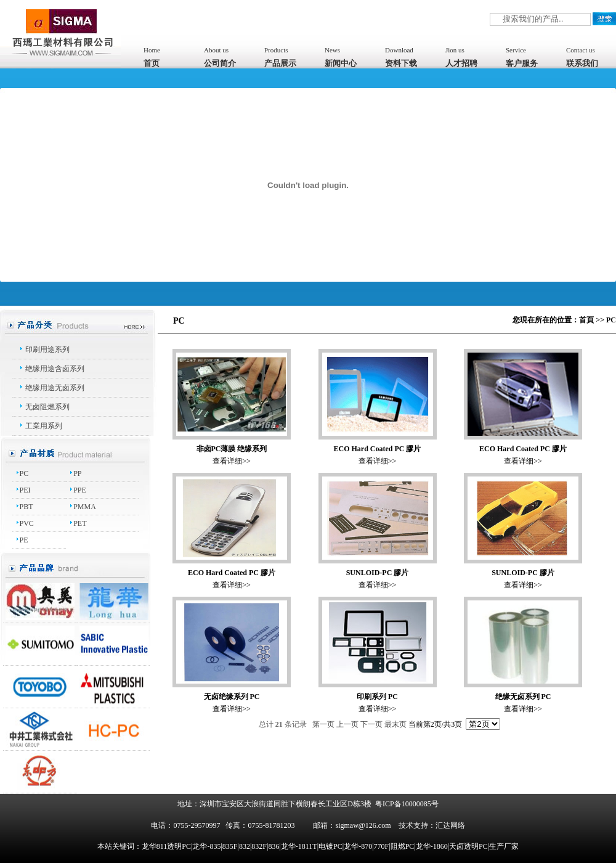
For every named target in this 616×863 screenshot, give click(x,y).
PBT (26, 507)
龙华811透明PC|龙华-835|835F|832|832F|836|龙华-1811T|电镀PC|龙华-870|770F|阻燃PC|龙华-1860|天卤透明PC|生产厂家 (330, 846)
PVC (27, 523)
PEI (25, 490)
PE (24, 540)
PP (77, 473)
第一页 (323, 724)
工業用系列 (44, 426)
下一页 (371, 724)
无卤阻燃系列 (47, 407)
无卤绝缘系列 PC (232, 697)
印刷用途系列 (47, 350)
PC (24, 473)
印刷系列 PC (377, 697)
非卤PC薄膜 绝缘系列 (232, 449)
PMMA (85, 507)
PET (80, 523)
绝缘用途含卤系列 (55, 369)
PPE (80, 490)
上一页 (347, 724)
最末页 (395, 724)
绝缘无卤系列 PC (523, 697)
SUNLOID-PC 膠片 (378, 573)
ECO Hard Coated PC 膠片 (378, 449)
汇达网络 (450, 825)
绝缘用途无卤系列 (55, 388)
